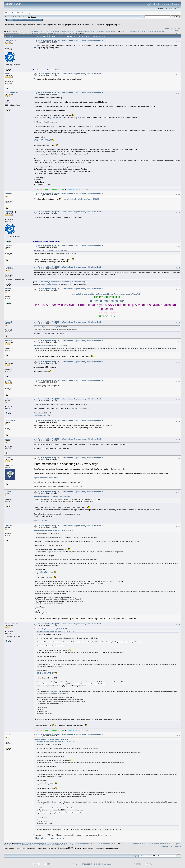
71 (126, 31)
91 (7, 33)
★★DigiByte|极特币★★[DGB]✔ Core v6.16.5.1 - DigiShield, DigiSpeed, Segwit (89, 25)
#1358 (178, 527)
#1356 (178, 459)
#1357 (178, 493)
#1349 (178, 323)
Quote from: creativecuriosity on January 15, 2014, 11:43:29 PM (54, 531)
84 (153, 31)
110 (55, 33)
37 (54, 31)
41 (62, 31)
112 (61, 33)
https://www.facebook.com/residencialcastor (47, 281)
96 (17, 33)
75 (134, 31)
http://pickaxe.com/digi (42, 415)
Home (10, 20)
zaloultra (8, 193)
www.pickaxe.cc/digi (41, 520)
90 (5, 33)
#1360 (178, 735)
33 (45, 31)
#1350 (178, 342)
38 (56, 31)
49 (79, 31)
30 (39, 31)
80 (144, 31)
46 (73, 31)
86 (157, 31)
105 (41, 33)
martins (8, 267)
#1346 (178, 246)
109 (52, 33)
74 (132, 31)
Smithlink (9, 245)
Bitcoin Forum (9, 25)
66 (114, 31)
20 (18, 31)
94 (13, 33)
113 (64, 33)
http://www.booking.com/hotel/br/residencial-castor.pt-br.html (70, 283)
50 (81, 31)
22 (22, 31)
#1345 (178, 213)
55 (91, 31)
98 (21, 33)
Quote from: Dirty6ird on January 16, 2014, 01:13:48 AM (51, 629)
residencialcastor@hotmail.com (51, 285)
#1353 (178, 400)
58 (98, 31)
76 (136, 31)
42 (64, 31)
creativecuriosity (12, 92)
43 (66, 31)
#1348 (178, 290)
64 (110, 31)
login (24, 13)
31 (41, 31)
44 (68, 31)
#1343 (178, 93)
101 (29, 33)
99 (23, 33)
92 (9, 33)
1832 (84, 33)
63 (108, 31)
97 (19, 33)
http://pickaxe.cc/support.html (79, 409)
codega (8, 439)
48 (77, 31)
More (39, 20)
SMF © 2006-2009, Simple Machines (101, 864)
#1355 (178, 440)
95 (15, 33)
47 (75, 31)
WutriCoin (9, 458)
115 (70, 33)
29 (37, 31)
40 (60, 31)
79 (142, 31)
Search (21, 20)
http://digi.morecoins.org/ (107, 301)
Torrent (33, 17)
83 (151, 31)
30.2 (29, 17)
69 (121, 31)
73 (130, 31)
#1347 (178, 268)
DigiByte (8, 40)
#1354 (178, 421)
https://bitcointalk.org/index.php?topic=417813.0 (81, 199)
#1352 (178, 381)
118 (79, 33)
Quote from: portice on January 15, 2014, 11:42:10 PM (51, 250)
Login (27, 20)
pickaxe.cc (9, 399)
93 (11, 33)
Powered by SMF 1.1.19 (80, 864)
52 (85, 31)
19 (16, 31)
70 (123, 31)
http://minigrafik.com (75, 486)
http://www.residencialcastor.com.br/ (74, 281)
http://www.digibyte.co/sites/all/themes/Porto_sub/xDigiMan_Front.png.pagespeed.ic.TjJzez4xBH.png (107, 294)
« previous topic (171, 28)
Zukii (7, 362)
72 (128, 31)
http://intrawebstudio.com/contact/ (46, 478)
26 (31, 31)
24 (27, 31)
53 (87, 31)
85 (155, 31)
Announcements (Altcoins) (47, 25)
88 (161, 31)
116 (73, 33)
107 (47, 33)
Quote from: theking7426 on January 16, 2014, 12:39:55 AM (52, 497)
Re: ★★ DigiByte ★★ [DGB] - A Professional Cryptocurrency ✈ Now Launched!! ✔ (71, 40)
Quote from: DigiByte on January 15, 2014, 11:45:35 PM (51, 327)
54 (89, 31)
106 (44, 33)
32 (43, 31)
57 (96, 31)
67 (116, 31)
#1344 (178, 194)
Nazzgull (8, 322)
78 (140, 31)
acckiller (8, 380)
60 (102, 31)
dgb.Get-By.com (55, 118)
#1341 (178, 41)
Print (178, 33)
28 (35, 31)
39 (58, 31)
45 (70, 31)
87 (159, 31)
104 (38, 33)
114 (67, 33)
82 (149, 31)
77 (138, 31)
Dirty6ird (8, 526)
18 (14, 31)
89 (163, 31)
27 (33, 31)
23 (24, 31)
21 (20, 31)
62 (106, 31)
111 (58, 33)
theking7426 (10, 420)
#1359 (178, 625)
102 (32, 33)
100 (26, 33)
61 (104, 31)
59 (100, 31)
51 (83, 31)
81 (146, 31)
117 (76, 33)
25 (29, 31)
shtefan (8, 289)
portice (8, 74)
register (30, 13)
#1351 (178, 363)
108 (49, 33)
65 (112, 31)
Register (33, 20)
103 (35, 33)
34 (47, 31)
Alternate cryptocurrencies (26, 25)
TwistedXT (9, 341)
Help (16, 20)
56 (93, 31)
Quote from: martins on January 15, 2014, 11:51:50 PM (51, 346)
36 (52, 31)
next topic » (178, 29)
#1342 (178, 75)
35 (50, 31)
